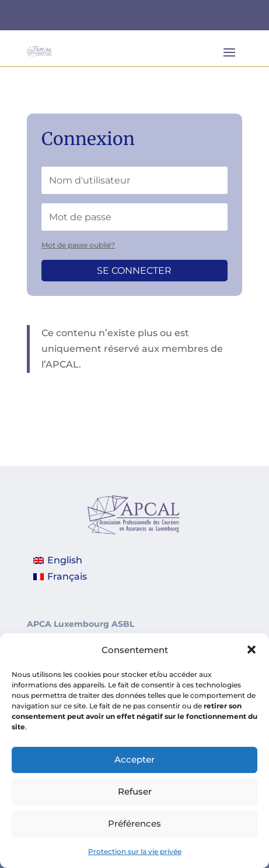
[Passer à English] (60, 561)
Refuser (135, 799)
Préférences (134, 831)
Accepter (134, 767)
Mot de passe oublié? (78, 245)
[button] (251, 657)
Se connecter (134, 271)
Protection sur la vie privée (135, 858)
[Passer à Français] (60, 577)
